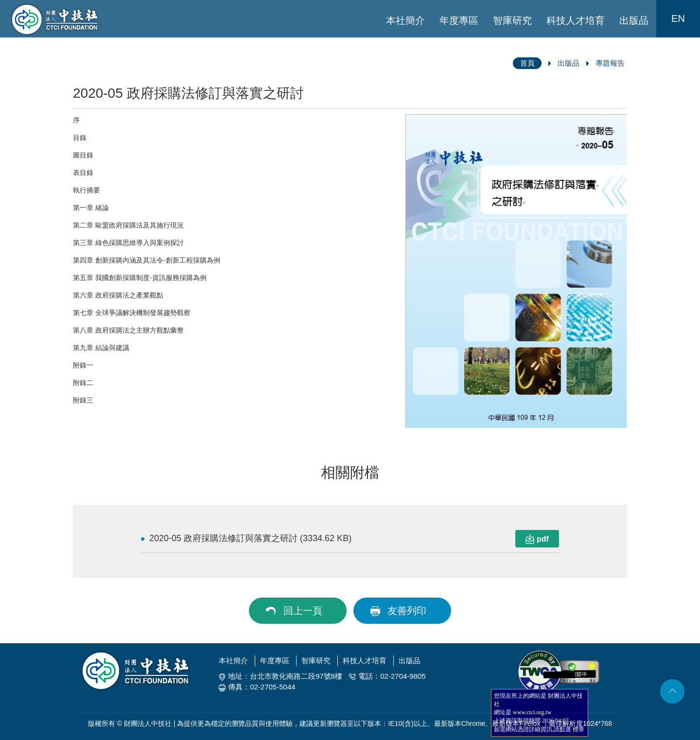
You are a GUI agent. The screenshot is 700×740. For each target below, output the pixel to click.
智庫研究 (512, 20)
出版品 (634, 20)
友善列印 (407, 611)
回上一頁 (303, 611)
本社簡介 (405, 20)
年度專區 (459, 20)
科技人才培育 (576, 20)
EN (678, 18)
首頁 (527, 63)
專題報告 (610, 63)
